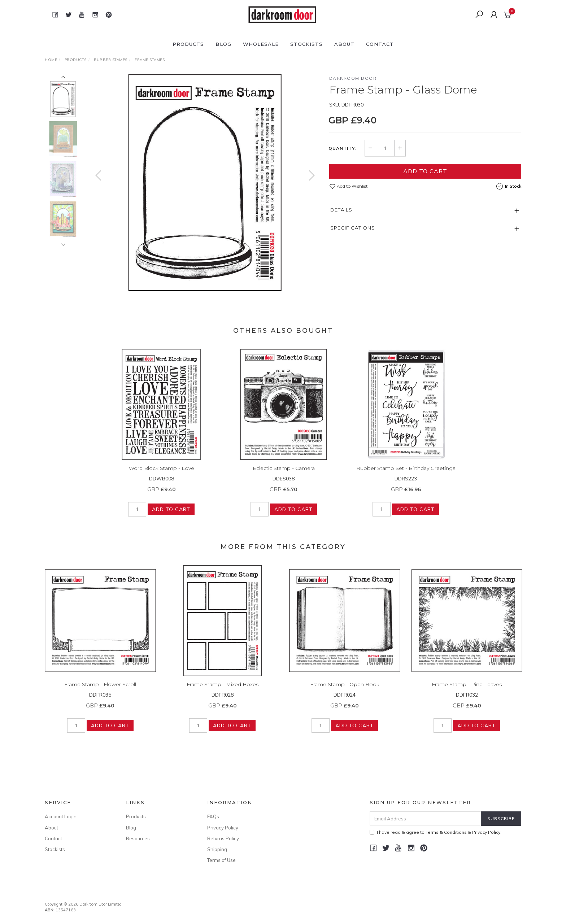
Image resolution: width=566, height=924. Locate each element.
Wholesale (261, 44)
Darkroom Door (353, 78)
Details (341, 210)
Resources (138, 838)
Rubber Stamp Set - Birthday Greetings (406, 476)
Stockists (306, 44)
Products (188, 44)
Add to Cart (425, 171)
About (344, 44)
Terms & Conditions (446, 832)
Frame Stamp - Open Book (345, 692)
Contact (380, 44)
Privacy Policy (223, 828)
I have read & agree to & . (436, 832)
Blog (223, 44)
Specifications (353, 228)
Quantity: (343, 148)
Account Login (61, 816)
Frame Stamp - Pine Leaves (467, 692)
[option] (205, 183)
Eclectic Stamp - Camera (284, 476)
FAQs (213, 816)
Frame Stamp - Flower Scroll (100, 692)
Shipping (217, 849)
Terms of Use (221, 860)
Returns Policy (223, 838)
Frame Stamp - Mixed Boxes (223, 692)
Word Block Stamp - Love (162, 476)
